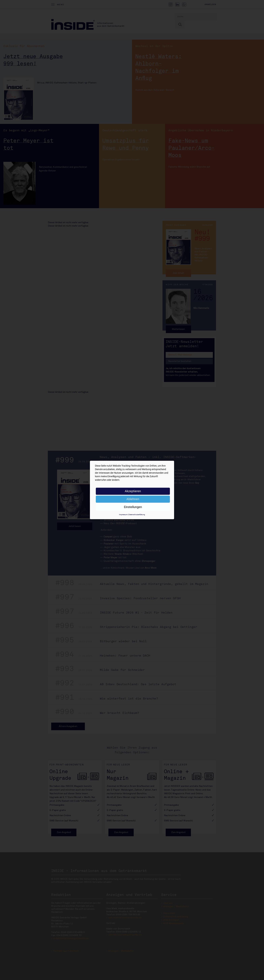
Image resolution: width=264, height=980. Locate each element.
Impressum (123, 515)
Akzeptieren (133, 491)
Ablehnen (133, 499)
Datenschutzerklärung (137, 515)
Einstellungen (133, 507)
